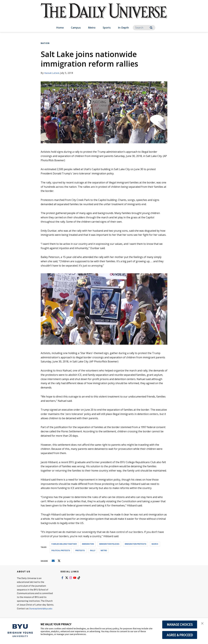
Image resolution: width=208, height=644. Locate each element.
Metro (92, 28)
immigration (88, 544)
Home (60, 28)
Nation (45, 43)
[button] (203, 624)
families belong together (64, 544)
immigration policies (109, 544)
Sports (107, 28)
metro (104, 550)
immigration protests (136, 544)
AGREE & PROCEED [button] (180, 635)
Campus (76, 28)
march (155, 544)
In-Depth (123, 28)
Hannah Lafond (53, 73)
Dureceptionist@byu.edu (30, 612)
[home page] (104, 14)
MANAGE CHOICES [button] (180, 624)
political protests (61, 550)
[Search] (144, 28)
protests (80, 550)
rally (93, 550)
